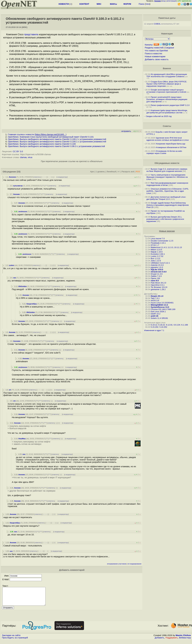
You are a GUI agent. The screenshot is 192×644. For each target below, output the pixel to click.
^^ (43, 186)
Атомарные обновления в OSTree (171, 147)
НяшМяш (22, 439)
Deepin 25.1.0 (157, 296)
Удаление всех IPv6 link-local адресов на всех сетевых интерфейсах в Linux (168, 139)
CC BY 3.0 (18, 151)
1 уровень (100, 172)
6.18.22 (162, 325)
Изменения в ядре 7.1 (154, 330)
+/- (119, 172)
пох (24, 454)
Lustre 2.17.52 (157, 256)
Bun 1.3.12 (155, 258)
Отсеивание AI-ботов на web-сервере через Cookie (164, 152)
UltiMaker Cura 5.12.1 (160, 263)
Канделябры (32, 304)
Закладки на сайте (11, 639)
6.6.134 (177, 325)
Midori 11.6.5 (156, 250)
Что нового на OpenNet (156, 51)
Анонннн (12, 177)
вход (164, 1)
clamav (23, 157)
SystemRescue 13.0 (160, 307)
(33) (19, 172)
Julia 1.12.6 (156, 261)
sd (10, 390)
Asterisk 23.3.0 (157, 265)
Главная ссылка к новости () (37, 134)
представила (31, 34)
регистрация (171, 1)
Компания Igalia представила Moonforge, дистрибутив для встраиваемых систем (167, 111)
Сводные (170, 48)
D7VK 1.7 (155, 245)
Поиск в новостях (154, 54)
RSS (138, 172)
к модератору (62, 177)
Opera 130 (155, 278)
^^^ (46, 186)
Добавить (160, 641)
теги (148, 4)
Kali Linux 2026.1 (158, 312)
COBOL (157, 24)
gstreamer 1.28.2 (158, 289)
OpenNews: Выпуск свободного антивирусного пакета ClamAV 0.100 (42, 144)
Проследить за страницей (15, 641)
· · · (50, 177)
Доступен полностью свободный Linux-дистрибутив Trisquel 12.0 (166, 198)
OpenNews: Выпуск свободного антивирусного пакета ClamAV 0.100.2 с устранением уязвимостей (57, 139)
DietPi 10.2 (156, 314)
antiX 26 (154, 316)
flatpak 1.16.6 (157, 252)
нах (15, 278)
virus (30, 157)
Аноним (17, 194)
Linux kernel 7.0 (158, 239)
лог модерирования (134, 564)
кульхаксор (18, 186)
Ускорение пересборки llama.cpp (170, 144)
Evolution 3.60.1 (158, 254)
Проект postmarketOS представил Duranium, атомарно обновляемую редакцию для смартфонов (167, 99)
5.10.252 (163, 327)
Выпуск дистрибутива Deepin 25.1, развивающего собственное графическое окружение (165, 219)
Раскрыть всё (128, 172)
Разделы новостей (154, 48)
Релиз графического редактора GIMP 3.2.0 (170, 105)
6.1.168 (184, 325)
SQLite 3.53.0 (157, 270)
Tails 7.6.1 (155, 298)
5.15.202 (155, 327)
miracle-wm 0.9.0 (159, 272)
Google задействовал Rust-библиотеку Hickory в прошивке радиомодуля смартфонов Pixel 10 (168, 205)
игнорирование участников (117, 564)
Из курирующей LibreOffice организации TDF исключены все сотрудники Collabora (167, 75)
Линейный (111, 172)
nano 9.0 (155, 281)
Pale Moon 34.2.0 (158, 283)
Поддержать (172, 641)
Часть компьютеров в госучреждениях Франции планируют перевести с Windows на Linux (167, 177)
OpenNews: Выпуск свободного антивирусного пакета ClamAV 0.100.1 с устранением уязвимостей (57, 142)
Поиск (142, 4)
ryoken (12, 265)
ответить (37, 177)
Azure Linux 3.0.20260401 (162, 303)
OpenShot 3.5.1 (158, 285)
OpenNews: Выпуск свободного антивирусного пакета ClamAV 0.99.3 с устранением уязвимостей (56, 146)
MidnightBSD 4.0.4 (159, 305)
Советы (167, 126)
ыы (11, 551)
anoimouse (23, 211)
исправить (126, 131)
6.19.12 (154, 325)
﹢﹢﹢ (44, 177)
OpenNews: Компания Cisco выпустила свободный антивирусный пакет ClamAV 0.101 (51, 137)
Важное (167, 68)
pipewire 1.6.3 (157, 267)
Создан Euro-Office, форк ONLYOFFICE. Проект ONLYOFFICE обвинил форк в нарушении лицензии (167, 84)
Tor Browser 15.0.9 (159, 287)
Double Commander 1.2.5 (162, 241)
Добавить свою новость (157, 59)
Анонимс (17, 341)
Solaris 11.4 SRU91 (159, 318)
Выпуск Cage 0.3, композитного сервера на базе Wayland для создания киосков (167, 170)
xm (14, 401)
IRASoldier (23, 286)
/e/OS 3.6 (155, 300)
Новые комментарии (155, 56)
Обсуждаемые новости (167, 163)
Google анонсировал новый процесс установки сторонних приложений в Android (166, 91)
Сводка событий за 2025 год (159, 116)
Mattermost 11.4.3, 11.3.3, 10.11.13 (166, 247)
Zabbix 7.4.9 (156, 276)
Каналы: (149, 45)
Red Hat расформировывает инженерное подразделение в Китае (167, 184)
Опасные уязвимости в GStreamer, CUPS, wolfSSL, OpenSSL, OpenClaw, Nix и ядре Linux (168, 191)
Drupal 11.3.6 (157, 274)
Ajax (92, 172)
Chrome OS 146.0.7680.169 (163, 309)
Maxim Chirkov (183, 639)
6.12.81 (169, 325)
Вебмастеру (185, 641)
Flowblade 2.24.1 (158, 243)
